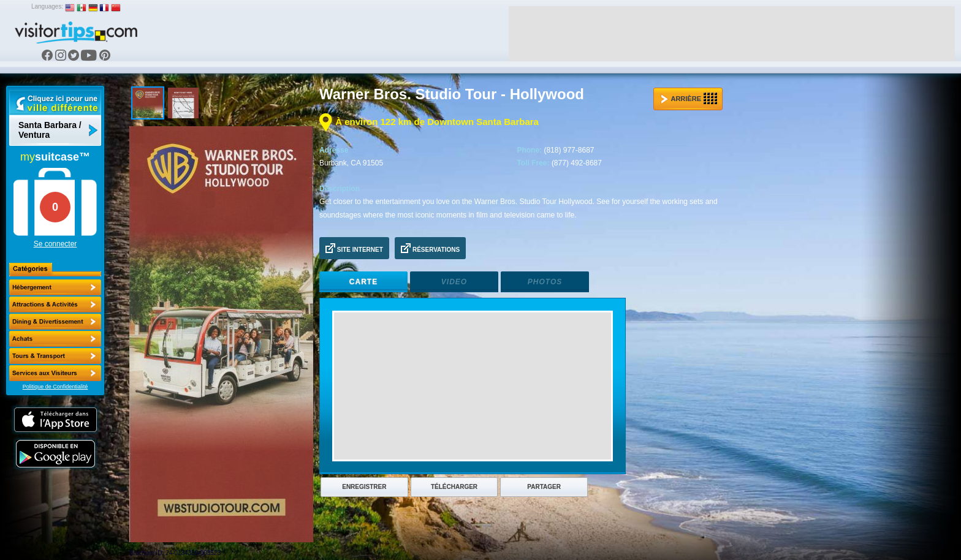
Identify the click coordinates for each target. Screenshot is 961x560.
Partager (544, 487)
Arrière (689, 99)
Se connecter (55, 244)
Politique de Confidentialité (55, 387)
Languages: (47, 6)
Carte (363, 282)
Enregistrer (364, 487)
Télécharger (454, 487)
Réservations (430, 248)
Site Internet (354, 248)
